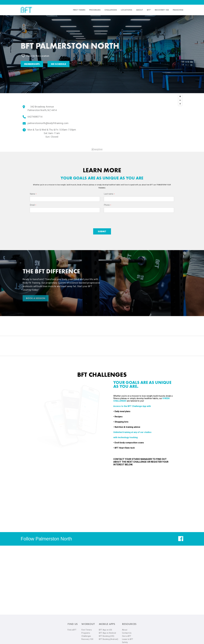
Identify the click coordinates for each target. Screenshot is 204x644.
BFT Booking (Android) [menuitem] (109, 639)
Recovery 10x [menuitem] (162, 10)
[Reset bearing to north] (180, 104)
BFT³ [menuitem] (149, 10)
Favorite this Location (35, 56)
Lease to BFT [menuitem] (128, 639)
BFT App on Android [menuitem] (107, 633)
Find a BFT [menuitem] (72, 630)
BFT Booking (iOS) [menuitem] (107, 636)
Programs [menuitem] (95, 10)
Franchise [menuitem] (178, 10)
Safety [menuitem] (125, 642)
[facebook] (181, 540)
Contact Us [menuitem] (127, 633)
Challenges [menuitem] (111, 10)
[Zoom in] (180, 96)
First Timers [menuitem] (87, 630)
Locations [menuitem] (127, 10)
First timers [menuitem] (79, 10)
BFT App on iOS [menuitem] (106, 630)
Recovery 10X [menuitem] (87, 639)
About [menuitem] (140, 10)
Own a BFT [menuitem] (127, 636)
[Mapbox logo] (97, 149)
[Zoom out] (180, 100)
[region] (137, 122)
